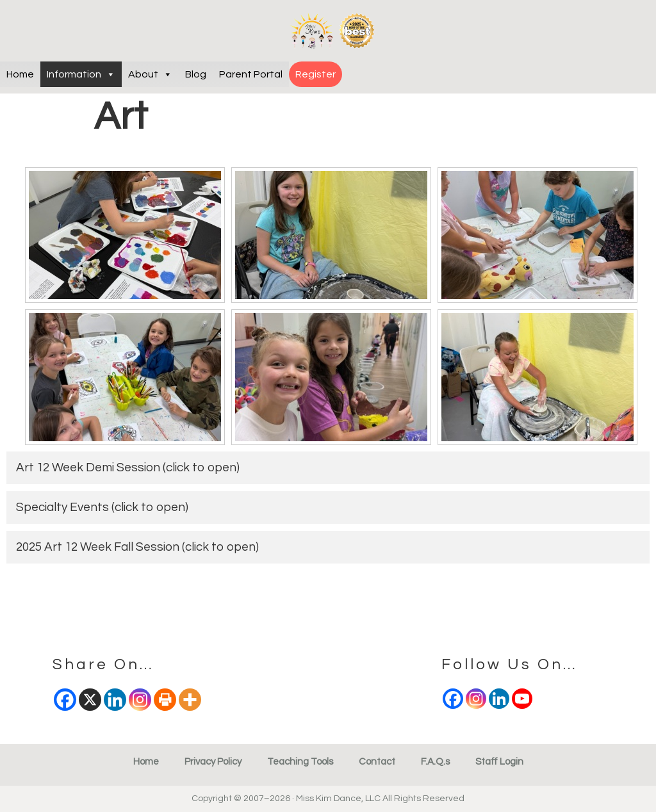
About (150, 74)
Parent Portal (251, 74)
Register (316, 74)
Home (20, 74)
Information (81, 74)
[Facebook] (453, 699)
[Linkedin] (499, 699)
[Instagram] (476, 699)
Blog (196, 74)
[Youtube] (522, 699)
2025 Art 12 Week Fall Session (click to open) (137, 547)
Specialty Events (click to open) (102, 507)
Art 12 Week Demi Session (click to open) (128, 467)
